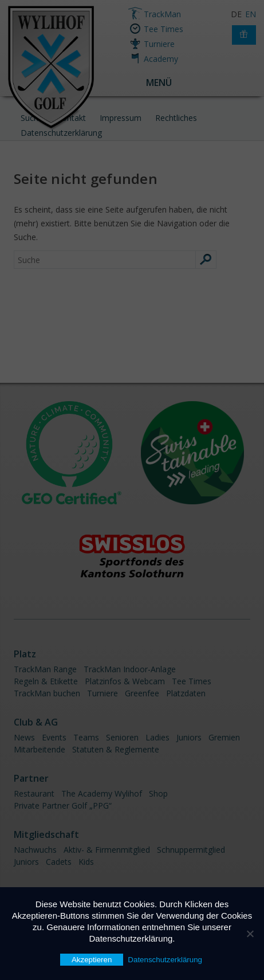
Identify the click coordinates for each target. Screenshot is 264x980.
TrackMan (162, 14)
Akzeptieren (92, 960)
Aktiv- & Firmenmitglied (107, 850)
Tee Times (163, 29)
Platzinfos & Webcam (125, 681)
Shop (158, 793)
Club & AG (36, 722)
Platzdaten (186, 693)
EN (251, 14)
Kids (86, 862)
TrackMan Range (45, 669)
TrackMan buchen (47, 693)
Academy (161, 59)
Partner (31, 778)
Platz (25, 654)
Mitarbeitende (40, 749)
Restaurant (34, 793)
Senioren (122, 737)
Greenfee (142, 693)
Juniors (189, 737)
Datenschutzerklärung (61, 133)
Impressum (121, 118)
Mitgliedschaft (46, 834)
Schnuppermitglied (191, 850)
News (24, 737)
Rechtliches (176, 118)
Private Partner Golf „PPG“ (63, 805)
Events (54, 737)
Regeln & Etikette (46, 681)
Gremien (224, 737)
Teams (86, 737)
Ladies (157, 737)
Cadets (59, 862)
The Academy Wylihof (102, 793)
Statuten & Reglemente (116, 749)
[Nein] (250, 934)
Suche (32, 118)
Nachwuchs (35, 850)
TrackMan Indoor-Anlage (130, 669)
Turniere (159, 44)
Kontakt (71, 118)
